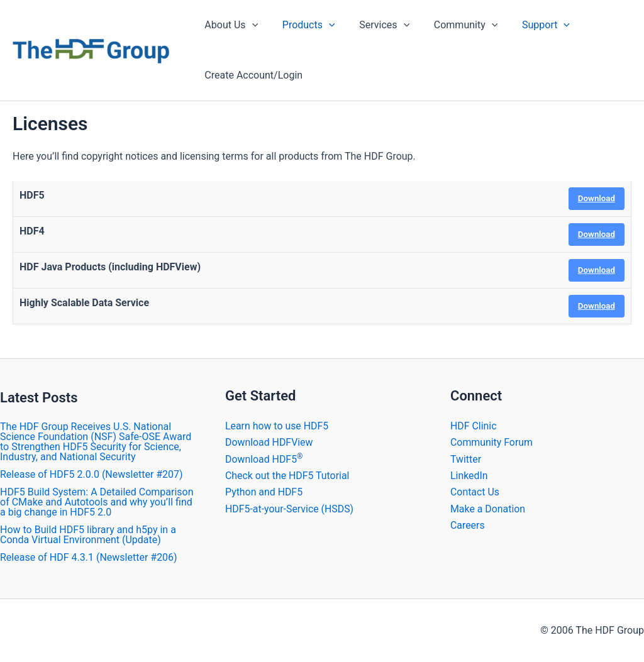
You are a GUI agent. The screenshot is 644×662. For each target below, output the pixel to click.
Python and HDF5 (264, 492)
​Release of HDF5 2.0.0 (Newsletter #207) (92, 474)
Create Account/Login (252, 75)
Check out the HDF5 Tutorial (288, 476)
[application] (250, 25)
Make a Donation (488, 509)
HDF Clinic (474, 426)
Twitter (466, 459)
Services (374, 25)
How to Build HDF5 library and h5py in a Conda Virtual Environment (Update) (88, 535)
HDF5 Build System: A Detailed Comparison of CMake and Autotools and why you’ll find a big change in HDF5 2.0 (97, 502)
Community (452, 25)
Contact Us (475, 492)
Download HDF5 (264, 459)
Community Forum (492, 442)
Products (303, 25)
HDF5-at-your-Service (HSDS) (290, 509)
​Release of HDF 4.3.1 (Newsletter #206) (89, 557)
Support (527, 25)
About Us (229, 25)
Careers (468, 525)
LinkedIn (469, 476)
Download (597, 198)
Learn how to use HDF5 (277, 426)
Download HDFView (269, 442)
